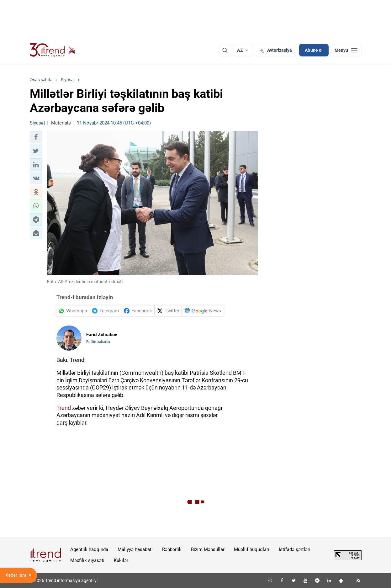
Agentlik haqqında (89, 549)
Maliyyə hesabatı (135, 549)
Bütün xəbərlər (98, 342)
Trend (64, 408)
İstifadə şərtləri (295, 549)
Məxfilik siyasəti (87, 560)
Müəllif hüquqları (252, 549)
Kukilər (121, 560)
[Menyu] (346, 50)
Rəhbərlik (172, 549)
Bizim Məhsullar (208, 549)
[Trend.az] (53, 50)
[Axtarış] (225, 50)
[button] (36, 137)
